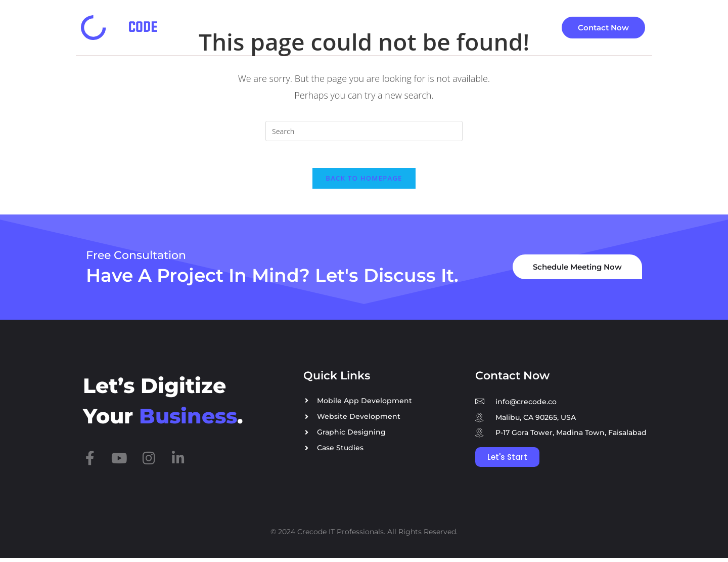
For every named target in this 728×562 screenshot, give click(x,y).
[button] (297, 28)
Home (242, 28)
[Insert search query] (364, 131)
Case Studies (365, 28)
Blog (424, 28)
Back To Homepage (364, 182)
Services (294, 28)
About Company (489, 28)
